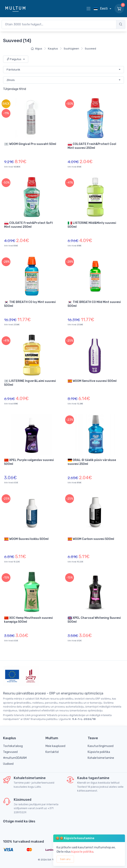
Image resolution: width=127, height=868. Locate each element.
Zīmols (11, 80)
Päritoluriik (13, 70)
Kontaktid (52, 752)
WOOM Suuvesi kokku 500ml (26, 539)
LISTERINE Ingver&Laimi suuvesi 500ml (30, 383)
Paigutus (14, 59)
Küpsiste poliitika (99, 752)
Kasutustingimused (101, 746)
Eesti (101, 8)
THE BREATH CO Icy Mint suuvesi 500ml (30, 304)
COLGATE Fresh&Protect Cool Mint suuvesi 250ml (92, 146)
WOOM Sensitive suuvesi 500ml (92, 381)
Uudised (8, 764)
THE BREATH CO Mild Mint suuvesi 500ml (94, 304)
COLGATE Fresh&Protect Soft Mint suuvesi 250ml (28, 225)
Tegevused (10, 752)
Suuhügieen (71, 49)
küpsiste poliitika (82, 852)
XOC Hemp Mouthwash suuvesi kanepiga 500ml (28, 620)
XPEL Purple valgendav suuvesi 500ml (29, 462)
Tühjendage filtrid (15, 89)
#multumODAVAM (15, 758)
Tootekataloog (13, 746)
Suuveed (90, 49)
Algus (37, 49)
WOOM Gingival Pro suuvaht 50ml (30, 144)
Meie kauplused (55, 746)
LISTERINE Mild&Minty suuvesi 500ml (92, 225)
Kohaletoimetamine (101, 758)
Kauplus (53, 49)
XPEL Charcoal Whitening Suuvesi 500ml (94, 620)
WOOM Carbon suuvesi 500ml (91, 539)
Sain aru (65, 859)
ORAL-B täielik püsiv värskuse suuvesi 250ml (92, 462)
